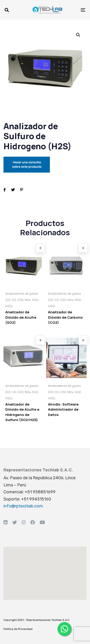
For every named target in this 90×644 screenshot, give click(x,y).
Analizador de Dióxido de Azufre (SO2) (21, 317)
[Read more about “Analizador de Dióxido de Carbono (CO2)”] (83, 248)
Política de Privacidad (18, 629)
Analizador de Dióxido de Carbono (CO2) (65, 317)
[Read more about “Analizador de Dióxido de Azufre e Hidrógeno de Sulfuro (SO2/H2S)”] (40, 340)
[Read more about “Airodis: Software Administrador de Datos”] (83, 340)
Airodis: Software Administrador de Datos (63, 409)
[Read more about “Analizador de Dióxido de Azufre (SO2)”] (40, 248)
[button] (7, 10)
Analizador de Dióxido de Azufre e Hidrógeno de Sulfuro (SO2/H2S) (22, 412)
